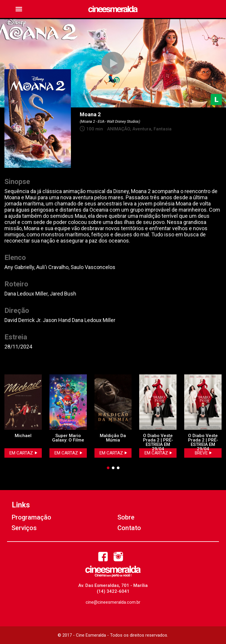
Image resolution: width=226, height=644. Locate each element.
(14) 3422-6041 (113, 591)
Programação (31, 517)
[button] (19, 9)
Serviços (24, 528)
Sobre (126, 517)
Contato (129, 528)
